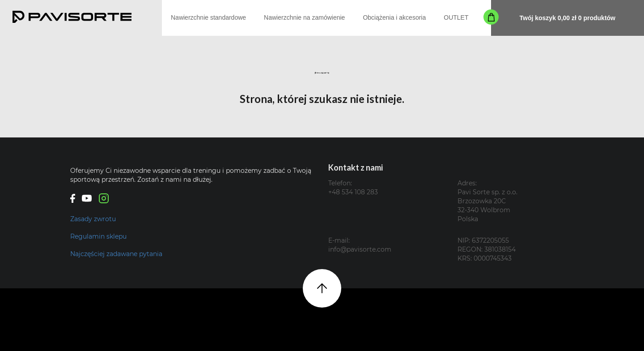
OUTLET (456, 17)
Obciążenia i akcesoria (394, 17)
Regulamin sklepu (98, 236)
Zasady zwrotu (93, 219)
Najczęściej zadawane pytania (116, 254)
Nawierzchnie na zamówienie (304, 17)
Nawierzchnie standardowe (208, 17)
